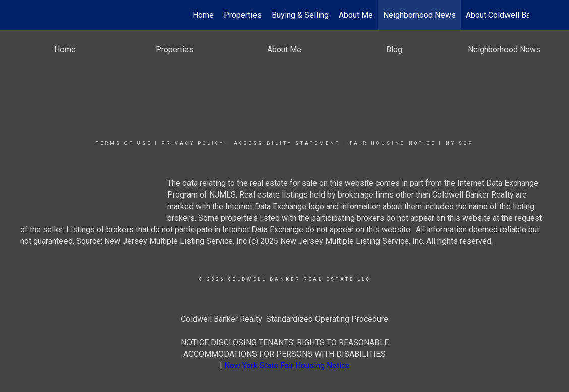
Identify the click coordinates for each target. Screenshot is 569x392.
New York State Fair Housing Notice (287, 366)
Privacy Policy (193, 143)
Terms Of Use (124, 143)
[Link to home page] (46, 15)
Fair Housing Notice (393, 143)
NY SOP (459, 143)
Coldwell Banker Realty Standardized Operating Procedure (284, 319)
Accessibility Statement (287, 143)
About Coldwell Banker (505, 15)
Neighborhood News (419, 15)
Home (203, 15)
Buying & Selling (300, 15)
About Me (356, 15)
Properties (243, 15)
